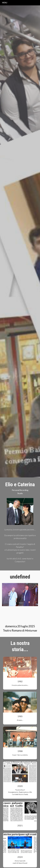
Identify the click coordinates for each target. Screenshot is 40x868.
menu (5, 3)
